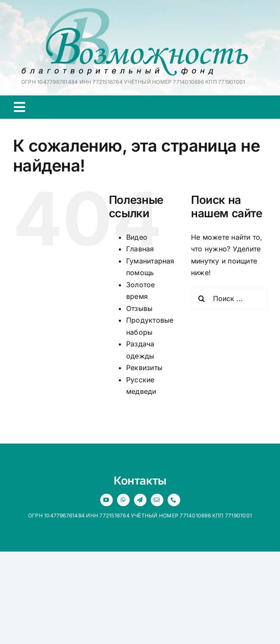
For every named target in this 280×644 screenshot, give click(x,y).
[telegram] (140, 500)
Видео (137, 237)
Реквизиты (144, 368)
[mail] (157, 500)
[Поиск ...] (229, 298)
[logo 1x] (135, 12)
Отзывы (139, 308)
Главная (140, 249)
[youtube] (107, 500)
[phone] (174, 500)
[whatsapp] (123, 500)
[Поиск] (202, 298)
